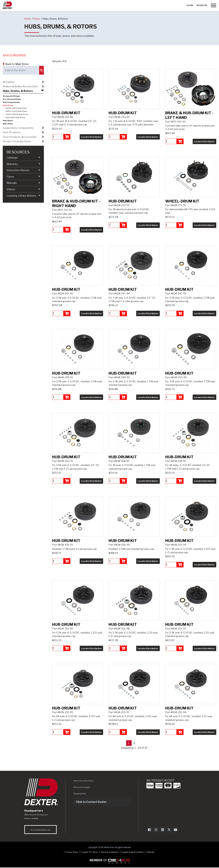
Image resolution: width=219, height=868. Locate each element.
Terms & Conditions (110, 852)
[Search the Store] (21, 70)
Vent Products (12, 132)
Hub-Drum (8, 105)
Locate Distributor (91, 137)
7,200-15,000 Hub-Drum (17, 114)
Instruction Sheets (18, 170)
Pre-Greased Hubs (12, 99)
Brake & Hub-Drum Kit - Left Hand (189, 115)
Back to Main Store (17, 64)
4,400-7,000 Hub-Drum (16, 111)
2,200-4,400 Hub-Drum (16, 108)
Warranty (12, 164)
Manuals (12, 183)
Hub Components (11, 102)
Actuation (9, 82)
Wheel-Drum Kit (182, 201)
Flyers (10, 177)
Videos (11, 189)
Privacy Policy (72, 852)
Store (37, 19)
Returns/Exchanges (82, 788)
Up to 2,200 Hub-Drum (15, 117)
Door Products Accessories (20, 137)
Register (202, 5)
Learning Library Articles (21, 196)
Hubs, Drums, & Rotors (55, 19)
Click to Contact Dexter (91, 802)
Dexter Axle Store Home (83, 781)
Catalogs (12, 158)
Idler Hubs (8, 124)
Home (28, 19)
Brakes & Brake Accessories (20, 86)
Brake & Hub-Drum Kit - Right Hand (76, 203)
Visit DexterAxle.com (40, 830)
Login (190, 5)
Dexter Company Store (17, 141)
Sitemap (150, 852)
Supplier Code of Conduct (133, 852)
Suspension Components (18, 128)
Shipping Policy (80, 794)
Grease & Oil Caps (11, 96)
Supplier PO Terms (89, 852)
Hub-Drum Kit (66, 113)
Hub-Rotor (8, 121)
